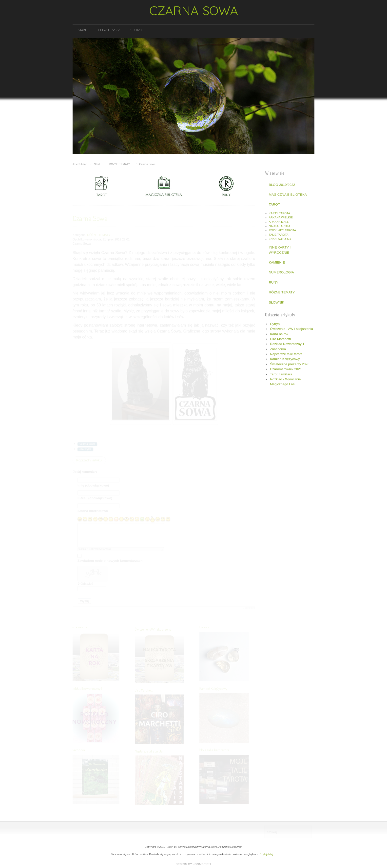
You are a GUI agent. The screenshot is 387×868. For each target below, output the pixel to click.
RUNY (274, 282)
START (82, 30)
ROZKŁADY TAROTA (282, 230)
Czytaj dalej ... (268, 854)
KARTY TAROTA (279, 212)
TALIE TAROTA (279, 234)
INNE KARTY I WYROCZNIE (280, 249)
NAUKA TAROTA (280, 225)
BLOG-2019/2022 (108, 30)
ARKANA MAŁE (279, 221)
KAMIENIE (277, 262)
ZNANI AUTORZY (280, 238)
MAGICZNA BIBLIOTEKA (288, 194)
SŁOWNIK (277, 302)
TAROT (274, 204)
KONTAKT (136, 30)
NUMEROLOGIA (281, 272)
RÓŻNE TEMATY (282, 292)
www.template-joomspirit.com (193, 864)
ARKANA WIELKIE (281, 217)
